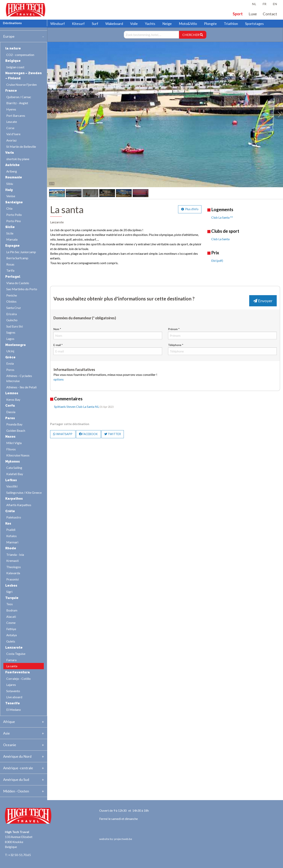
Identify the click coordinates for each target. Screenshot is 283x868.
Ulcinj (10, 351)
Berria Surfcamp (17, 258)
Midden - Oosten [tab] (16, 791)
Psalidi (11, 530)
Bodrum (12, 610)
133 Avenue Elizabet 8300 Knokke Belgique (19, 842)
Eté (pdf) (217, 261)
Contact (270, 14)
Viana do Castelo (18, 283)
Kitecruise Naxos (18, 455)
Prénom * (222, 333)
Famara (11, 660)
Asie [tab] (6, 733)
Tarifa (10, 270)
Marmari (12, 542)
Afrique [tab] (9, 722)
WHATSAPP (63, 434)
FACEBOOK (88, 434)
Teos (10, 604)
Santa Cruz (14, 308)
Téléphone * (222, 349)
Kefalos (11, 536)
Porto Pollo (14, 215)
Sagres (11, 332)
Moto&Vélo (188, 24)
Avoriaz (11, 140)
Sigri (9, 592)
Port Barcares (16, 115)
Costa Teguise (16, 654)
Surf (95, 24)
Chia (9, 208)
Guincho (12, 320)
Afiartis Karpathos (19, 505)
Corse (10, 128)
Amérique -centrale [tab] (18, 768)
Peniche (12, 295)
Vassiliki (12, 486)
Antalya (11, 635)
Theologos (14, 567)
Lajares (11, 685)
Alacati (11, 617)
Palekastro (14, 517)
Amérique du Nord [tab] (17, 756)
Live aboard (14, 697)
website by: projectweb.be (116, 839)
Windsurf (58, 24)
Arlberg (12, 171)
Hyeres (11, 109)
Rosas (10, 264)
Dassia (11, 412)
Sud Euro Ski (15, 326)
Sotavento (13, 691)
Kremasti (12, 561)
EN (275, 4)
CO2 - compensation (20, 55)
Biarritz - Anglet (17, 103)
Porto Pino (14, 221)
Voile (134, 24)
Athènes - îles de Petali (21, 387)
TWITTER (113, 434)
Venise (11, 196)
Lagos (10, 339)
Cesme (11, 623)
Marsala (12, 239)
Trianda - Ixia (15, 554)
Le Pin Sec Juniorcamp (21, 252)
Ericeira (11, 314)
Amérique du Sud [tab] (16, 779)
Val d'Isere (13, 134)
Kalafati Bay (15, 474)
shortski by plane (18, 159)
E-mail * (108, 349)
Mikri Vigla (14, 443)
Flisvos (11, 449)
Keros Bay (13, 399)
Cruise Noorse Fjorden (22, 84)
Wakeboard (114, 24)
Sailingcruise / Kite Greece (24, 492)
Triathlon (231, 24)
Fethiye (11, 629)
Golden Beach (16, 430)
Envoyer (263, 301)
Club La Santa (220, 239)
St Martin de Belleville (21, 146)
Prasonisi (12, 579)
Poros (10, 370)
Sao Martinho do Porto (22, 289)
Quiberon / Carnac (19, 97)
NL (254, 4)
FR (264, 4)
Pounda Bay (14, 424)
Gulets (11, 641)
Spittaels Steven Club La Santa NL (77, 407)
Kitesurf (78, 24)
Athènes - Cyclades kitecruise (19, 378)
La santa (12, 666)
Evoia (10, 363)
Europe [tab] (9, 36)
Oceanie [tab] (10, 745)
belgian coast (15, 67)
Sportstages (254, 24)
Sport (238, 14)
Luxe (253, 14)
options (59, 379)
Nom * (108, 333)
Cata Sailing (14, 468)
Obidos (11, 301)
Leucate (12, 122)
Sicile (10, 233)
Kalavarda (13, 573)
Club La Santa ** (222, 217)
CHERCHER (193, 35)
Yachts (150, 24)
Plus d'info (190, 209)
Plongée (210, 24)
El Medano (14, 710)
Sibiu (10, 184)
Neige (167, 24)
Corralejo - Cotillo (18, 679)
